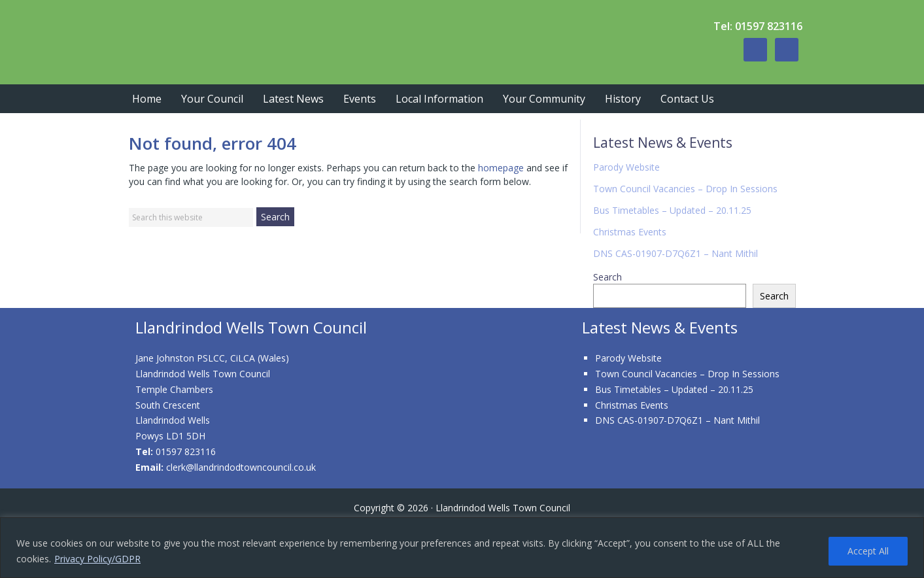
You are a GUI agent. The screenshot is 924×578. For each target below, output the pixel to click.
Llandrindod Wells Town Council (318, 39)
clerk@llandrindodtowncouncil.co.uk (241, 467)
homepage (501, 168)
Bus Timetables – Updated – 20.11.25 (672, 210)
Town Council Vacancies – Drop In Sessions (685, 189)
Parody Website (626, 167)
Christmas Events (630, 232)
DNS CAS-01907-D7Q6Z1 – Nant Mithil (676, 253)
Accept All (868, 551)
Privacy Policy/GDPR (97, 559)
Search (607, 277)
